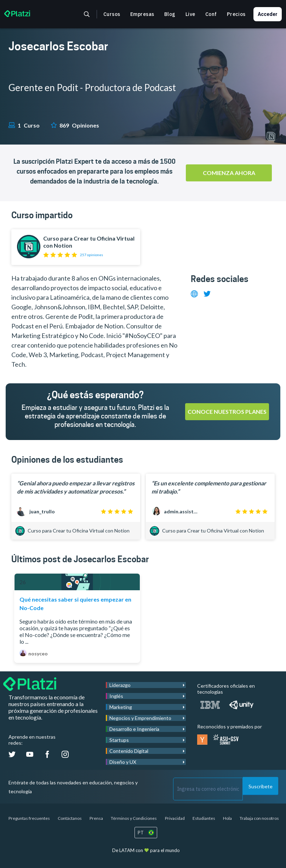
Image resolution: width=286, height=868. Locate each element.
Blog (170, 14)
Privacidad (175, 818)
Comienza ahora (229, 173)
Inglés (116, 696)
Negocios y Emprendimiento (140, 718)
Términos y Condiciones (134, 818)
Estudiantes (204, 818)
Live (190, 14)
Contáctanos (70, 818)
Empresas (142, 14)
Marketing (121, 707)
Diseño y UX (123, 762)
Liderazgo (120, 685)
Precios (236, 14)
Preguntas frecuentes (29, 818)
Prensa (96, 818)
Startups (119, 740)
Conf (211, 14)
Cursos (112, 14)
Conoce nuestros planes (227, 412)
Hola (227, 818)
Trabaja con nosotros (259, 818)
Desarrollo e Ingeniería (134, 729)
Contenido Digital (129, 751)
